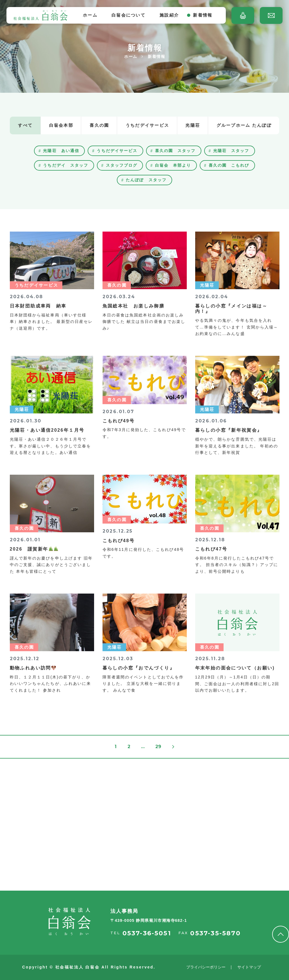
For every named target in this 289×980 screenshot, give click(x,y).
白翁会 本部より (173, 165)
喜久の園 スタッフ (175, 151)
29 (158, 747)
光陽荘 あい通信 (61, 151)
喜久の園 (99, 125)
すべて (25, 125)
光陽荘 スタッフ (231, 151)
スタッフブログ (122, 165)
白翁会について (128, 15)
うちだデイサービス (147, 125)
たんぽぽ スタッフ (146, 180)
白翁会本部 (61, 125)
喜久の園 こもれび (229, 165)
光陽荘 (193, 125)
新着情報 (203, 15)
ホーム (90, 15)
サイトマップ (249, 967)
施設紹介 (169, 15)
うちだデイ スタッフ (66, 165)
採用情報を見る (42, 857)
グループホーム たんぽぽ (244, 125)
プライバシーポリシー (206, 967)
